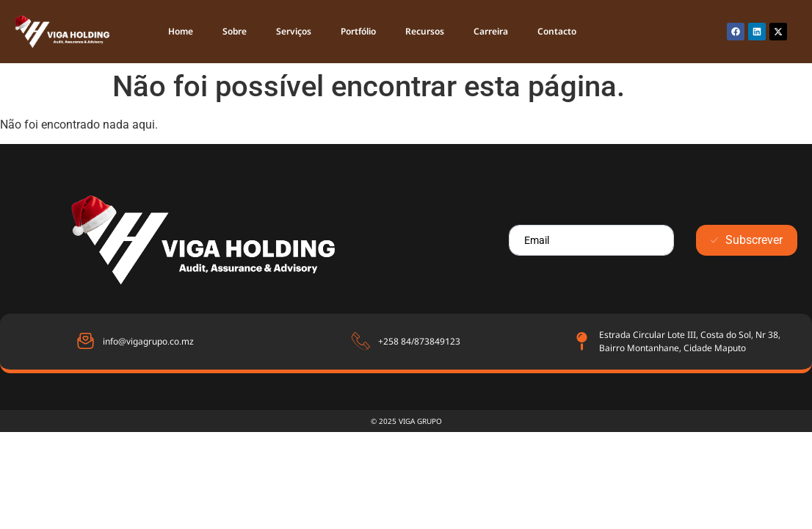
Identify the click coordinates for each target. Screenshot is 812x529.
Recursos (425, 31)
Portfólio (358, 31)
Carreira (491, 31)
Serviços (294, 31)
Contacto (557, 31)
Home (181, 31)
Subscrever (747, 240)
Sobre (235, 31)
